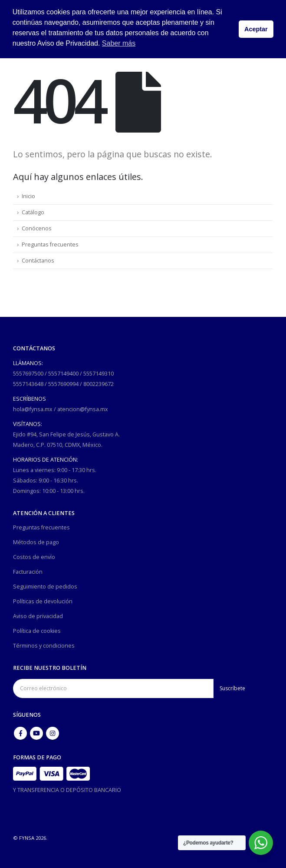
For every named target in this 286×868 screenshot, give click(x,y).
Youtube (36, 733)
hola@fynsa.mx (33, 409)
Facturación (28, 572)
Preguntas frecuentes (50, 244)
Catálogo (33, 212)
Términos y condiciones (44, 646)
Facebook (20, 733)
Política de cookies (37, 631)
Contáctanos (38, 261)
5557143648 (28, 384)
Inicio (28, 196)
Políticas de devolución (43, 601)
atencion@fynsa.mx (83, 409)
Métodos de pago (36, 542)
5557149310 (99, 374)
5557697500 (28, 374)
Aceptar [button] (256, 29)
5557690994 (63, 384)
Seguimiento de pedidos (45, 587)
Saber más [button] (119, 43)
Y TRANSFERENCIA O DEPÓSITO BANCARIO (67, 790)
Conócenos (37, 228)
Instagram (53, 733)
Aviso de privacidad (38, 616)
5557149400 (63, 374)
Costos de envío (34, 557)
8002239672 (99, 384)
